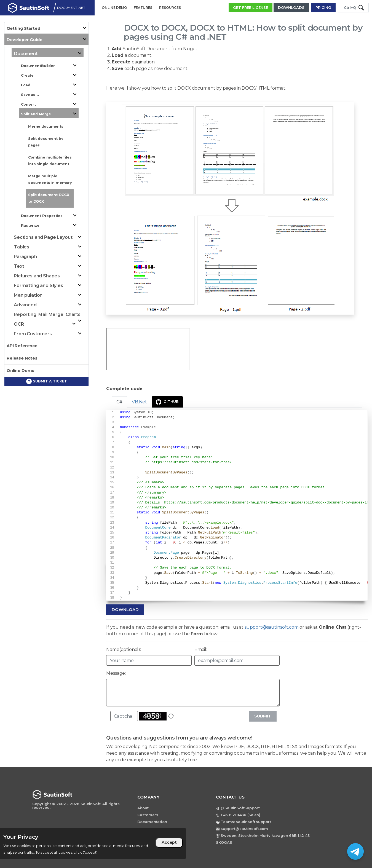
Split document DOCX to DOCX (49, 198)
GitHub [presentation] (167, 402)
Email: (201, 649)
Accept (169, 842)
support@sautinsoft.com (272, 627)
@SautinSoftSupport (240, 808)
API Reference (22, 346)
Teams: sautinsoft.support (246, 822)
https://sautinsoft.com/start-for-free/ (192, 462)
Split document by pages (46, 142)
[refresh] (171, 716)
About (143, 808)
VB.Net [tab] (139, 402)
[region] (93, 843)
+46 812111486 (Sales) (240, 815)
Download (125, 610)
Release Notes (22, 358)
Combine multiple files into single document (50, 161)
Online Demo (21, 371)
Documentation (152, 822)
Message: (116, 673)
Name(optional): (124, 649)
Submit (263, 716)
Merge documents (46, 126)
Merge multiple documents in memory (50, 179)
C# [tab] (119, 402)
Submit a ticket (47, 381)
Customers (148, 815)
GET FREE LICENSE (251, 7)
